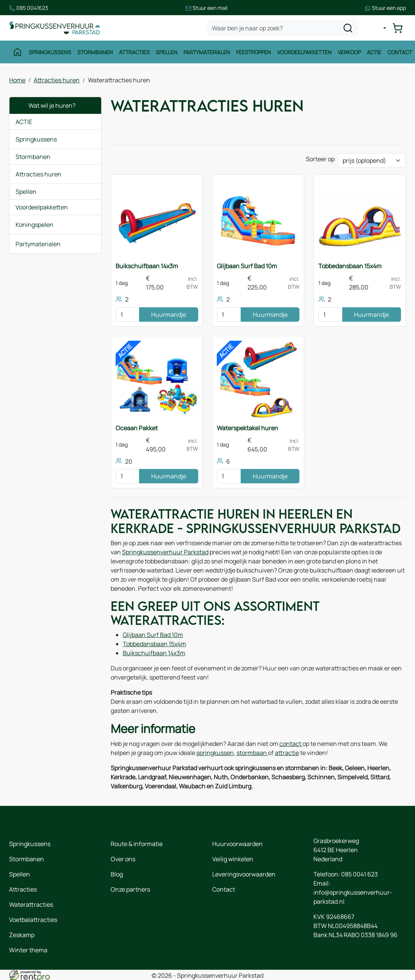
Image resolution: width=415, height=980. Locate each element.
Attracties (134, 52)
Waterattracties (31, 904)
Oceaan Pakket (137, 428)
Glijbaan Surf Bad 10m (247, 266)
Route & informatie (137, 843)
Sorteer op (320, 159)
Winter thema (28, 950)
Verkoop (349, 52)
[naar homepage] (55, 28)
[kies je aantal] (128, 315)
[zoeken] (348, 28)
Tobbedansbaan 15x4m (350, 266)
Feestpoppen (254, 52)
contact (291, 743)
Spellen (167, 52)
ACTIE (24, 122)
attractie (287, 752)
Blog (117, 874)
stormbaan (252, 752)
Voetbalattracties (33, 919)
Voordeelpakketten (304, 52)
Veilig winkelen (233, 859)
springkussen (215, 752)
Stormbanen (95, 52)
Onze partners (130, 889)
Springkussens (50, 52)
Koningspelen (34, 225)
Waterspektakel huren (247, 428)
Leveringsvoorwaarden (244, 874)
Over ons (123, 859)
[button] (90, 139)
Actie (374, 52)
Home (17, 80)
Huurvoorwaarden (237, 843)
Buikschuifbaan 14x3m (147, 266)
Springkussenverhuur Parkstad (165, 552)
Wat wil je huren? (45, 105)
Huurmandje (169, 315)
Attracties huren (57, 80)
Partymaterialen (207, 52)
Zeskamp (22, 934)
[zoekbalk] (283, 28)
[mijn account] (379, 28)
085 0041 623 (359, 874)
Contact (400, 52)
